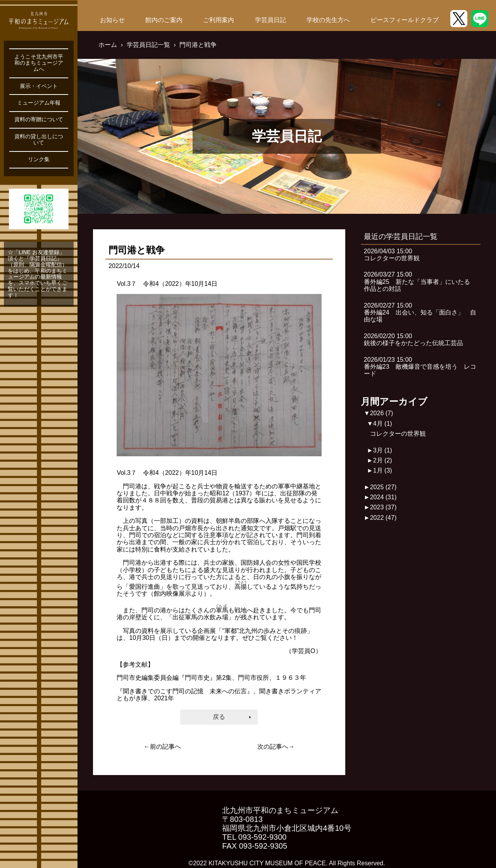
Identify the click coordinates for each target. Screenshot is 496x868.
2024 (383, 497)
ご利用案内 (219, 20)
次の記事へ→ (276, 747)
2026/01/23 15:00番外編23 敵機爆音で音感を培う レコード (420, 367)
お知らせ (112, 20)
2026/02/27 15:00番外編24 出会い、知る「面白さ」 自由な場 (420, 313)
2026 (382, 413)
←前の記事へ (162, 747)
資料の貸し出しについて (39, 140)
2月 (383, 460)
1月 (383, 470)
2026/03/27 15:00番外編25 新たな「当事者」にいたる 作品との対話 (420, 282)
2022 (383, 518)
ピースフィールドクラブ (405, 20)
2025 (383, 487)
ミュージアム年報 (39, 103)
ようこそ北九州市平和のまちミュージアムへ (39, 63)
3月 (383, 450)
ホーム (108, 45)
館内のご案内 (164, 20)
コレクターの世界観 (398, 434)
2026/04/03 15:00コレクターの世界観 (392, 255)
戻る (219, 717)
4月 (383, 424)
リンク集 (39, 159)
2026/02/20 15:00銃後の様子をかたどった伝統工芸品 (413, 339)
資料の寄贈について (39, 119)
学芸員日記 (270, 20)
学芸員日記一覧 (148, 45)
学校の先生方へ (328, 20)
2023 (383, 507)
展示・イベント (39, 86)
